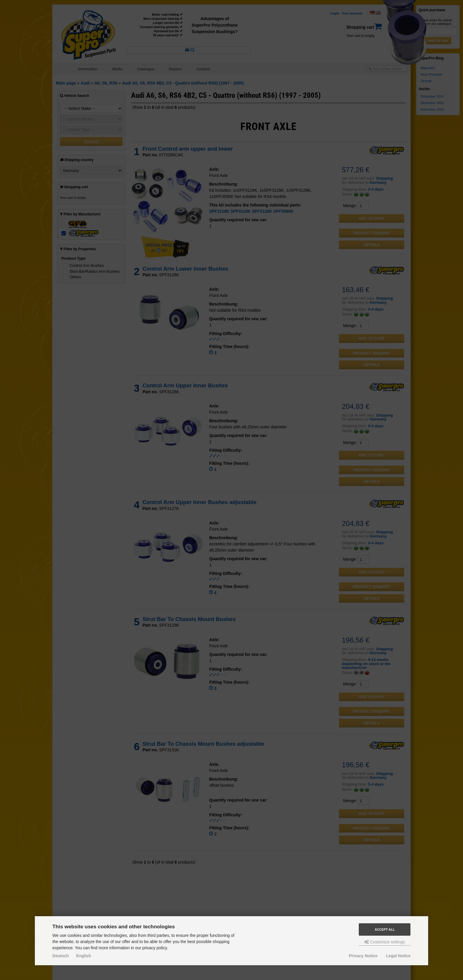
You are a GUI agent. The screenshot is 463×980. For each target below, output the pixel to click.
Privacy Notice (363, 956)
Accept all (385, 929)
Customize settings (385, 942)
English (84, 956)
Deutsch (61, 956)
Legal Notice (398, 956)
